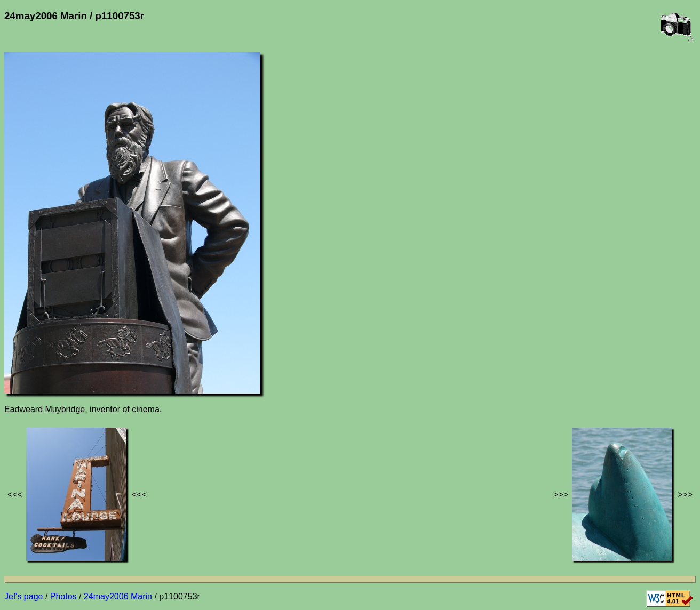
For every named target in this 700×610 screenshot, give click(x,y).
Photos (63, 596)
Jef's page (23, 596)
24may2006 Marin (118, 596)
